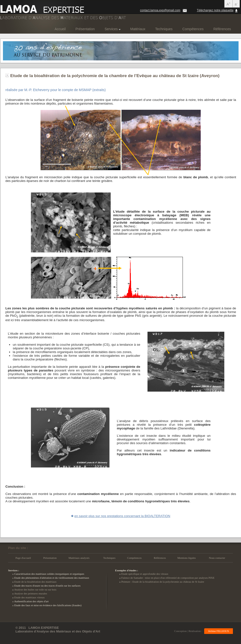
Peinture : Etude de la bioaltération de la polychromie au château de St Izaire (163, 582)
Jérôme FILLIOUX (219, 631)
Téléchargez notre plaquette (215, 10)
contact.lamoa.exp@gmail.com (160, 10)
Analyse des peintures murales (31, 593)
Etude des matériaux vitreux (29, 597)
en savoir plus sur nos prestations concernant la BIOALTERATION (122, 516)
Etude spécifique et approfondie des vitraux (145, 574)
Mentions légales (187, 558)
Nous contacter (217, 558)
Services (113, 29)
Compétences (193, 29)
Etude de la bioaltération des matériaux (35, 582)
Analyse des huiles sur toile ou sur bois (35, 589)
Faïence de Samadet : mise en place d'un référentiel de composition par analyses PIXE (168, 578)
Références (222, 29)
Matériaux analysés (79, 558)
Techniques (164, 29)
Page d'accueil (23, 558)
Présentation (85, 29)
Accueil (60, 29)
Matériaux (138, 29)
